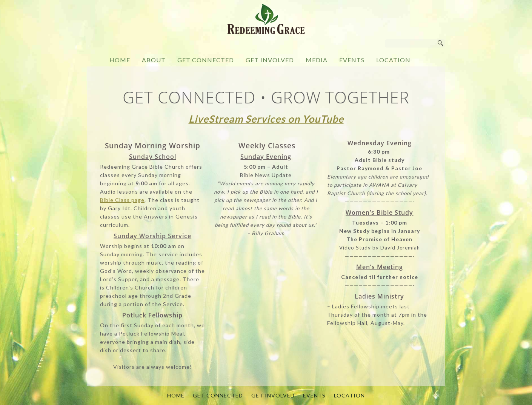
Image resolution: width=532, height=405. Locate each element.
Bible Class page (122, 200)
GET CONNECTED (206, 60)
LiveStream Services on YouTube (266, 119)
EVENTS (352, 60)
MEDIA (317, 60)
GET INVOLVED (270, 60)
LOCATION (393, 60)
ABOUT (154, 60)
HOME (120, 60)
